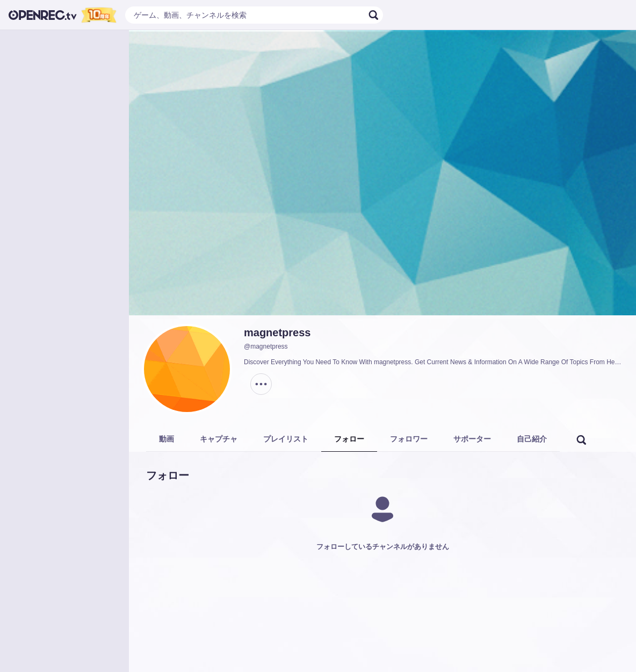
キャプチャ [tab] (219, 439)
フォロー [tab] (349, 439)
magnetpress (277, 333)
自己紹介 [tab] (532, 439)
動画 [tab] (167, 439)
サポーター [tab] (472, 439)
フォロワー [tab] (409, 439)
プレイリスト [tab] (286, 439)
